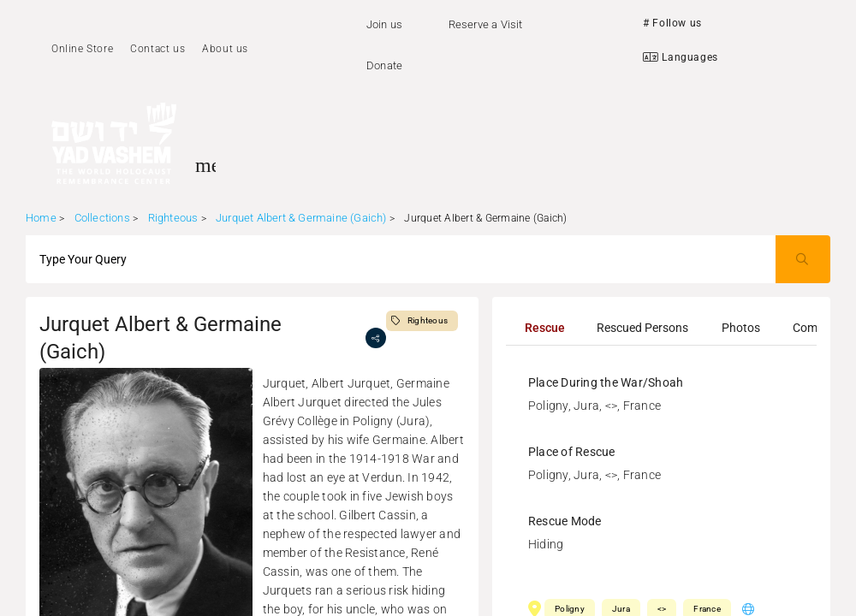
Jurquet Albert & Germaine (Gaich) (301, 218)
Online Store (82, 49)
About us (225, 49)
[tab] (544, 328)
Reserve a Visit (486, 24)
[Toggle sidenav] (205, 165)
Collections (102, 218)
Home (41, 218)
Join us (384, 24)
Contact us (158, 49)
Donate (384, 65)
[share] (376, 338)
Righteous (173, 218)
